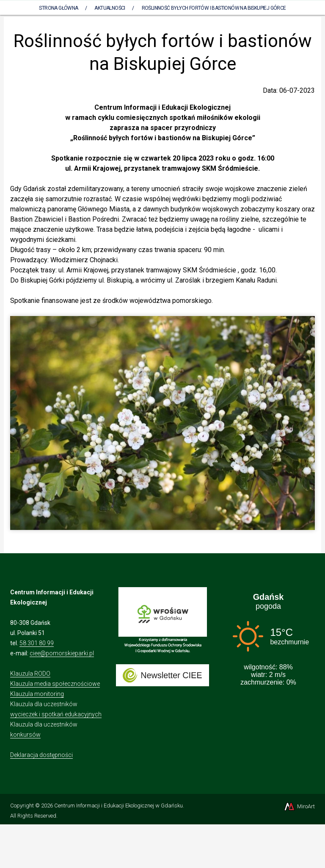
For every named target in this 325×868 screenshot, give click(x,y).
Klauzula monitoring (37, 694)
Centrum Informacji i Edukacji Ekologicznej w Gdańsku (118, 806)
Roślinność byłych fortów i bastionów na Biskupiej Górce (214, 8)
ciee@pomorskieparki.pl (62, 653)
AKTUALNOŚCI (110, 8)
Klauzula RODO (30, 674)
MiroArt (299, 806)
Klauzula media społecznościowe (55, 684)
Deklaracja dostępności (41, 755)
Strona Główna (58, 8)
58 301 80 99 (37, 643)
